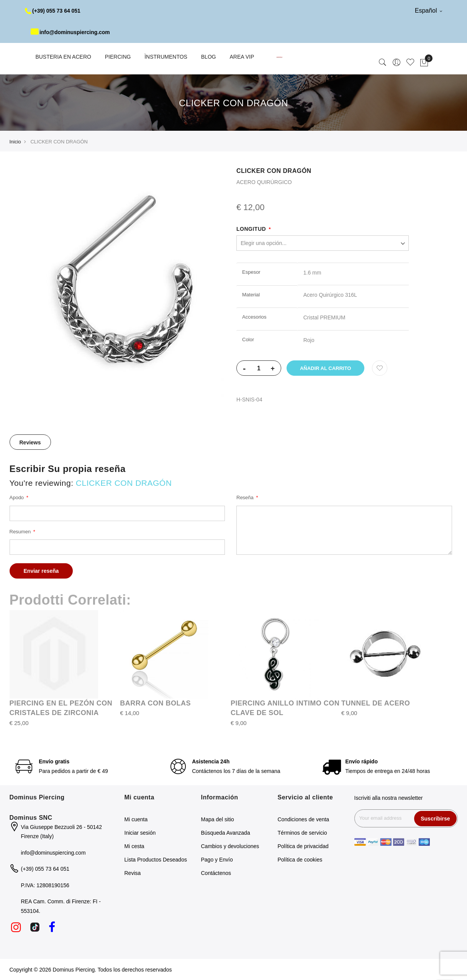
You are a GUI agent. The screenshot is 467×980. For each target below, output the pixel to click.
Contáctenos (216, 873)
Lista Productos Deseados (156, 860)
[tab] (30, 442)
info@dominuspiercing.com (71, 32)
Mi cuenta (136, 819)
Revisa (133, 873)
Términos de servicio (302, 833)
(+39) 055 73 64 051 (53, 11)
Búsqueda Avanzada (226, 833)
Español (428, 11)
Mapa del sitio (218, 819)
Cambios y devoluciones (230, 846)
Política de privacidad (303, 846)
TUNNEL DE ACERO (376, 703)
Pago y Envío (217, 860)
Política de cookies (300, 860)
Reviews (30, 442)
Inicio (15, 142)
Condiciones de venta (304, 819)
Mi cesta (134, 846)
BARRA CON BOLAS (155, 703)
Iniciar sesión (140, 833)
